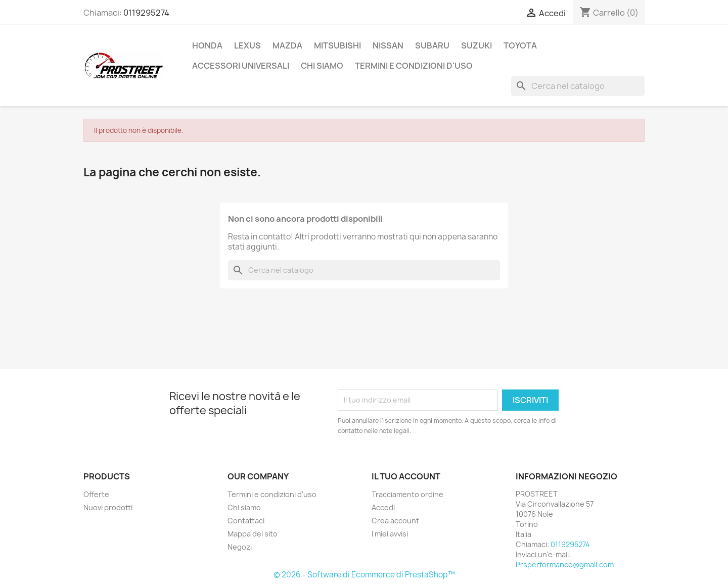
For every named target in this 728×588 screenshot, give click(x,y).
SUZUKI (476, 45)
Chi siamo (322, 66)
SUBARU (432, 45)
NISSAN (388, 45)
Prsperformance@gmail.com (565, 565)
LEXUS (247, 45)
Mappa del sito (253, 534)
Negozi (240, 547)
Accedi (383, 507)
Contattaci (246, 521)
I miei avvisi (390, 534)
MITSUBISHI (337, 45)
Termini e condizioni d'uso (414, 66)
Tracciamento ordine (407, 494)
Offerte (96, 494)
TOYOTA (520, 45)
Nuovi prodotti (108, 507)
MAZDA (287, 45)
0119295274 (146, 13)
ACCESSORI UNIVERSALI (241, 66)
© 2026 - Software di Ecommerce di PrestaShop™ (364, 575)
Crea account (395, 521)
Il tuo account (406, 476)
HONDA (207, 45)
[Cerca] (578, 86)
